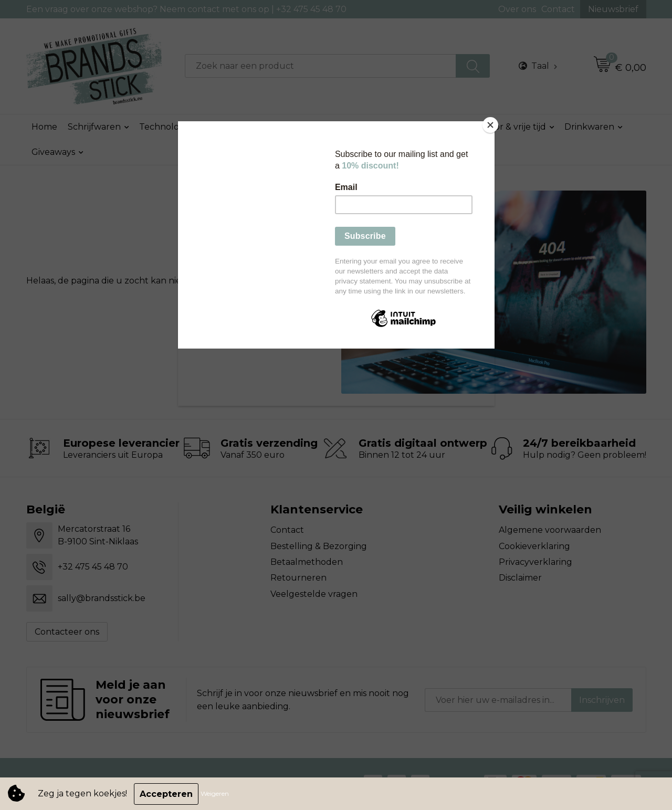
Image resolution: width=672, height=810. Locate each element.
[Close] (492, 124)
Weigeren (215, 794)
